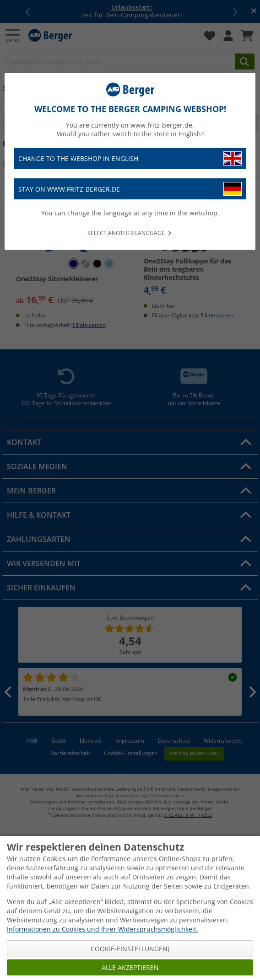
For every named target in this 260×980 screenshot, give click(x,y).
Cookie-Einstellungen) (130, 949)
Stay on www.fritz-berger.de (130, 189)
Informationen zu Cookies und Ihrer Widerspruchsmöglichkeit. (103, 929)
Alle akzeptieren (130, 967)
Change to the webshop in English (130, 158)
